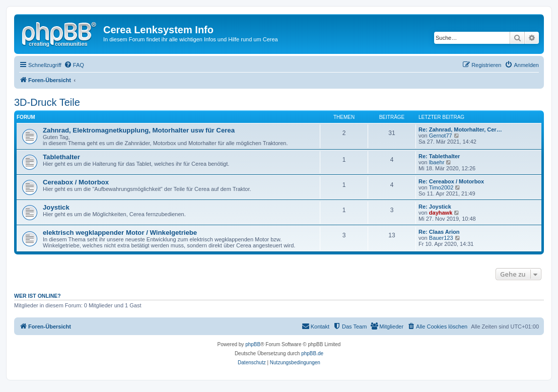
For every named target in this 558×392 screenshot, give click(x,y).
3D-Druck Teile (47, 102)
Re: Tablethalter (439, 156)
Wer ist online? (38, 296)
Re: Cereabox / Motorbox (451, 181)
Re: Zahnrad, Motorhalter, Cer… (460, 129)
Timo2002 (441, 187)
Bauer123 (441, 238)
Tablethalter (61, 157)
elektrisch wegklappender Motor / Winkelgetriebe (120, 233)
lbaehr (437, 162)
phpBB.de (312, 353)
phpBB (253, 344)
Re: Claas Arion (439, 232)
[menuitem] (74, 65)
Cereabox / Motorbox (76, 182)
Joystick (56, 207)
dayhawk (441, 213)
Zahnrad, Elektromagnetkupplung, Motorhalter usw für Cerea (139, 130)
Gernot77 (441, 136)
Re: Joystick (435, 207)
